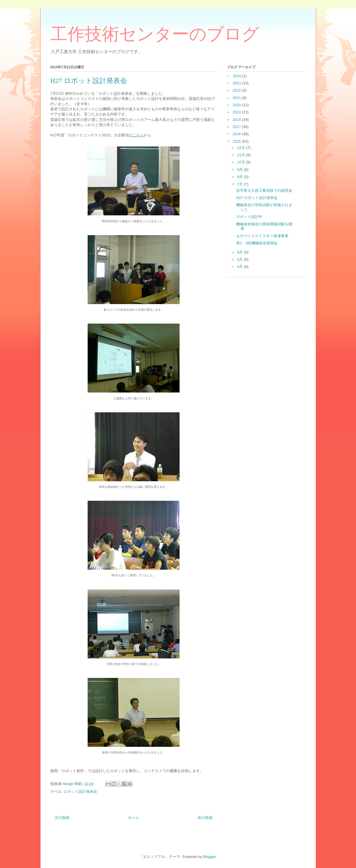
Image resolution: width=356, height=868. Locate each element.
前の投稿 (205, 818)
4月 (240, 267)
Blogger (209, 857)
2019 (237, 112)
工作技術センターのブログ (155, 34)
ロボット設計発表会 (80, 791)
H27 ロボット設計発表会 (257, 198)
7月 (240, 184)
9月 (240, 170)
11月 (241, 155)
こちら (138, 135)
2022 (237, 90)
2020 (237, 105)
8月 (240, 177)
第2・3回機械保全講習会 (257, 243)
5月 (240, 259)
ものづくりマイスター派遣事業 (262, 236)
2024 (237, 76)
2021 (237, 98)
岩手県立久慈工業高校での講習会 (264, 191)
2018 (237, 120)
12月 (241, 148)
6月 (240, 252)
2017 (237, 127)
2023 (237, 83)
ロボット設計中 (249, 217)
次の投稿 (62, 818)
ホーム (133, 818)
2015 (237, 141)
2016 (237, 134)
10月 (241, 162)
